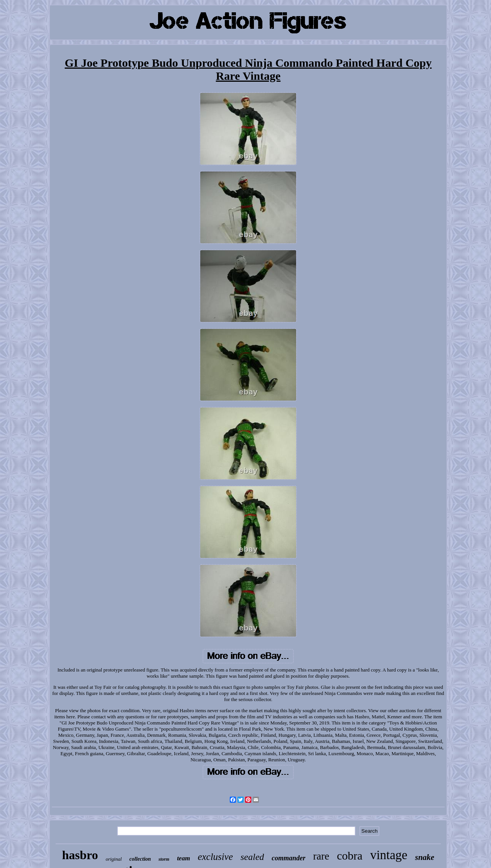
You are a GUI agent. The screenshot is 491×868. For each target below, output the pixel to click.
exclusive (215, 857)
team (183, 858)
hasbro (80, 855)
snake (425, 857)
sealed (252, 857)
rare (321, 856)
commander (288, 858)
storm (164, 859)
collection (140, 859)
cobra (350, 856)
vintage (389, 855)
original (114, 859)
